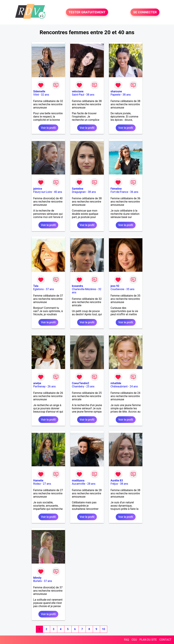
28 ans (91, 484)
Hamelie (38, 480)
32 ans (45, 95)
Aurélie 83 (117, 480)
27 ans (47, 484)
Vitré (36, 95)
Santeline (78, 189)
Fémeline (116, 189)
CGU (134, 640)
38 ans (90, 95)
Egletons (39, 289)
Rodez (37, 484)
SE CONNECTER (145, 12)
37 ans (50, 289)
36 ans (134, 192)
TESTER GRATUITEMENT (87, 12)
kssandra (77, 286)
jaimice (38, 189)
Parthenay (39, 386)
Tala (36, 286)
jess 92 (115, 286)
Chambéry (78, 386)
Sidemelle (39, 91)
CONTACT (165, 640)
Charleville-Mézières (84, 289)
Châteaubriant (119, 386)
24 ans (134, 386)
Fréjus (114, 484)
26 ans (52, 386)
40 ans (58, 192)
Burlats (38, 581)
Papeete (116, 95)
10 (103, 629)
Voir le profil (48, 128)
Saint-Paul (78, 95)
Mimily (37, 578)
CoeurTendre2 (80, 383)
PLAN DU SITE (148, 640)
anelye (37, 383)
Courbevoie (117, 289)
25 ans (90, 386)
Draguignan (79, 192)
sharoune (116, 91)
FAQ (127, 640)
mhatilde (116, 383)
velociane (78, 91)
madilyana (78, 480)
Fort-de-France (119, 192)
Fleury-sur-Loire (43, 192)
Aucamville (79, 484)
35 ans (130, 289)
